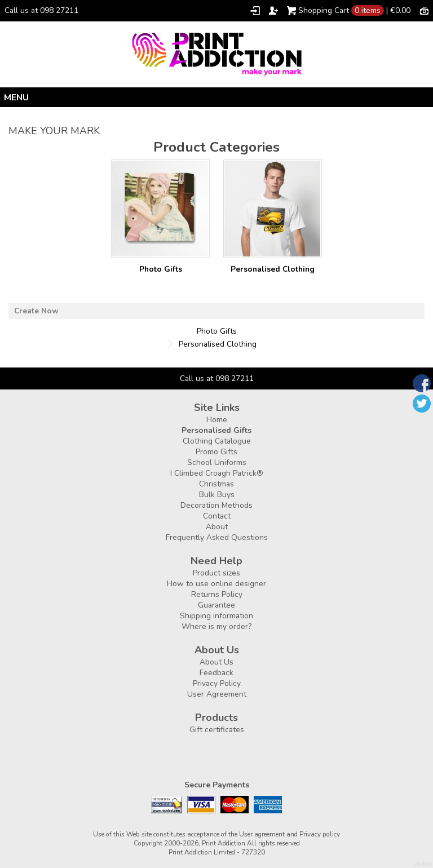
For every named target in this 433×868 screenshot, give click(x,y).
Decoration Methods (216, 505)
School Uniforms (217, 462)
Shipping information (216, 616)
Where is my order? (216, 626)
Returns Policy (217, 594)
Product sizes (216, 573)
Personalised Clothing (273, 269)
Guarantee (216, 605)
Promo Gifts (216, 452)
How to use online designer (216, 584)
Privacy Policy (217, 683)
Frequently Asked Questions (217, 537)
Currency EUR (424, 10)
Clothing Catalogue (217, 441)
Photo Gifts (161, 269)
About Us (216, 662)
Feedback (216, 673)
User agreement (262, 834)
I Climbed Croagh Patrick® (217, 473)
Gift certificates (217, 730)
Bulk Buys (217, 495)
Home (217, 420)
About (217, 527)
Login (255, 11)
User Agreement (217, 694)
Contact (217, 516)
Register (273, 11)
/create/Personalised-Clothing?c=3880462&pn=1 (273, 209)
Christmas (216, 484)
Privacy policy (320, 834)
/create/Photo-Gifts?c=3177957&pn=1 (160, 209)
